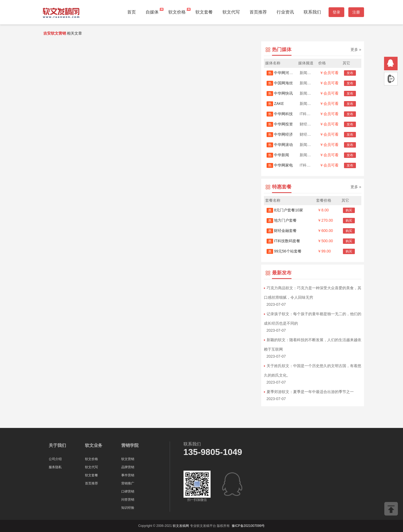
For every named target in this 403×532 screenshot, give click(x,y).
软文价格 (177, 12)
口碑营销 (128, 491)
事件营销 (128, 475)
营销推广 (128, 483)
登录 (336, 12)
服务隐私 (55, 467)
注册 (356, 12)
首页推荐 (258, 12)
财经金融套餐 (282, 231)
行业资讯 (285, 12)
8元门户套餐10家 (285, 210)
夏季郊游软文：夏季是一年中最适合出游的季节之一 (310, 392)
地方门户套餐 (282, 220)
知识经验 (128, 508)
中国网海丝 (280, 83)
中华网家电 (280, 165)
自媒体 (152, 12)
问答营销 (128, 500)
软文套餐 (204, 12)
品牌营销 (128, 467)
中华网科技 (280, 114)
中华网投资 (280, 124)
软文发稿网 (181, 526)
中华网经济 (280, 134)
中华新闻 (278, 155)
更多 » (356, 49)
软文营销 (128, 459)
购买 (349, 210)
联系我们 (312, 12)
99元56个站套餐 (284, 251)
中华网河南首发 (284, 73)
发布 (350, 73)
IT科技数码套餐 (283, 241)
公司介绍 (55, 459)
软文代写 (231, 12)
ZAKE (275, 104)
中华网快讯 (280, 93)
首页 (132, 12)
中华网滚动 (280, 145)
